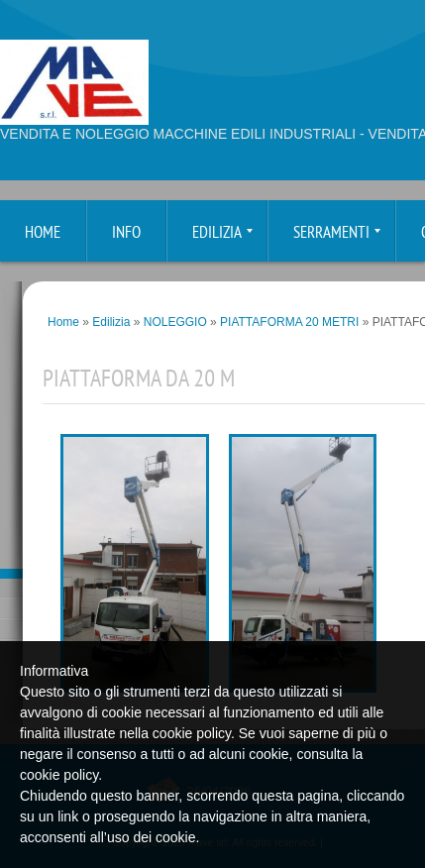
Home (43, 233)
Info (126, 233)
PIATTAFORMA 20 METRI (289, 322)
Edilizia (222, 233)
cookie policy (59, 775)
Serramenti (337, 233)
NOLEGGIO (175, 322)
